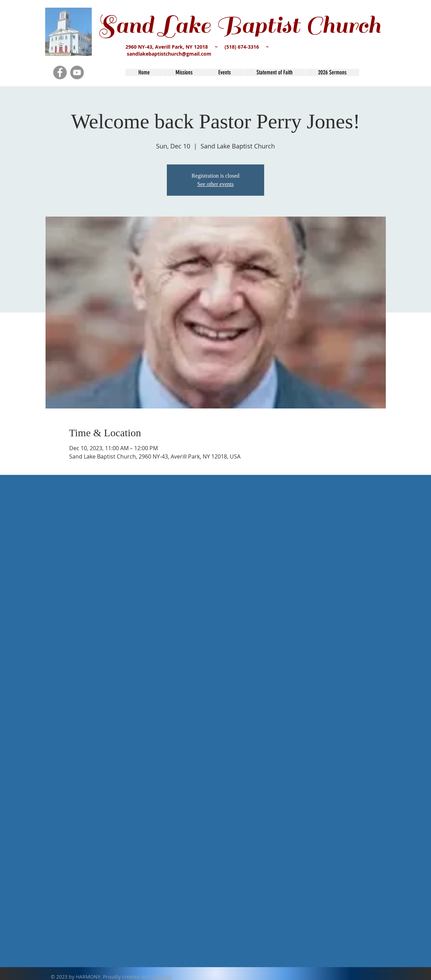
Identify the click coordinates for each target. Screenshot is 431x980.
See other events (216, 184)
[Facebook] (60, 72)
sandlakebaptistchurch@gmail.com (169, 54)
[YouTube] (77, 72)
